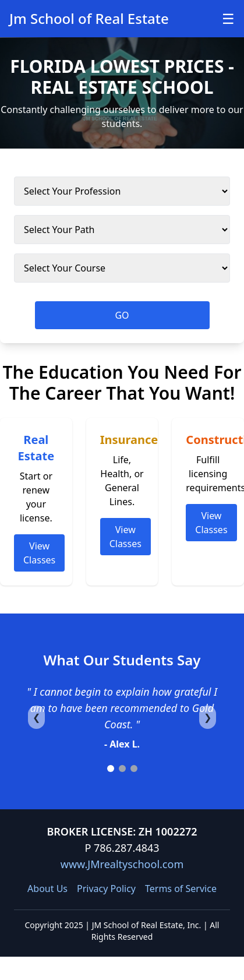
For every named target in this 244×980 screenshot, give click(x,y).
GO (122, 315)
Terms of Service (181, 889)
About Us (47, 889)
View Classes (39, 553)
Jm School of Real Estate (89, 18)
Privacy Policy (106, 889)
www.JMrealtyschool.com (122, 864)
